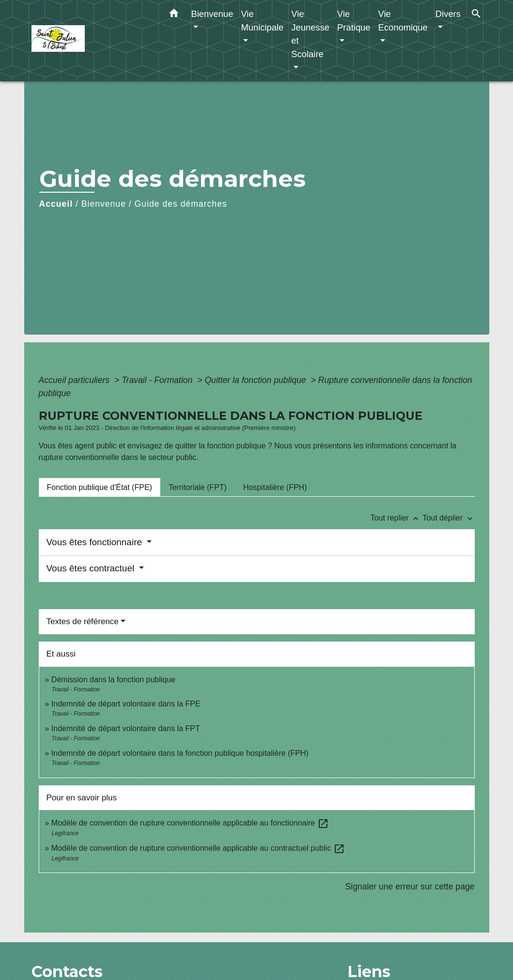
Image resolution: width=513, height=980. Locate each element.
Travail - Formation (158, 380)
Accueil (56, 204)
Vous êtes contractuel (92, 568)
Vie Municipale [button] (262, 21)
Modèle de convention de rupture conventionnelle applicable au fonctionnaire (190, 823)
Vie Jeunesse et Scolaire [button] (310, 34)
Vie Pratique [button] (354, 21)
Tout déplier (448, 518)
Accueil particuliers (76, 380)
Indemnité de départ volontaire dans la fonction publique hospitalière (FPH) (180, 753)
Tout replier (397, 518)
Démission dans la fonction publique (113, 680)
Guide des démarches (181, 204)
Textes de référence (83, 621)
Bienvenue (104, 204)
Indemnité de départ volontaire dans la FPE (126, 704)
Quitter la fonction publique (256, 380)
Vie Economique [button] (403, 21)
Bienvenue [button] (212, 14)
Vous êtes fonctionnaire (96, 542)
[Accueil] (92, 41)
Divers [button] (448, 14)
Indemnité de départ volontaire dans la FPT (126, 728)
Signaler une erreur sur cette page (410, 887)
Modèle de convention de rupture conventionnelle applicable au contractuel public (198, 848)
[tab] (100, 487)
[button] (174, 15)
